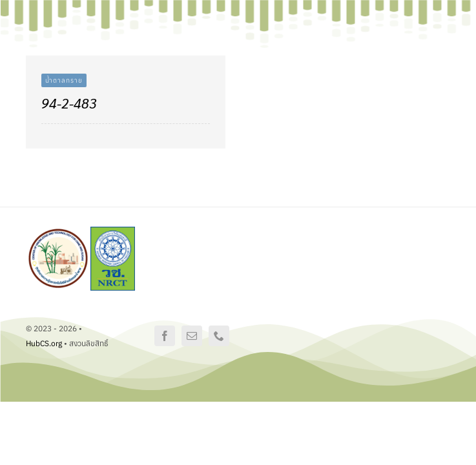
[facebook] (165, 336)
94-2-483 (69, 103)
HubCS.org (44, 343)
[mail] (192, 336)
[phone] (219, 336)
